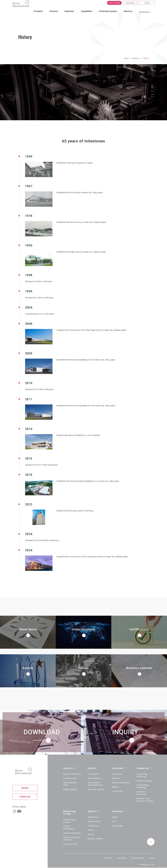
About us (136, 58)
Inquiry (147, 5)
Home (126, 58)
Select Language (114, 5)
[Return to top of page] (151, 842)
